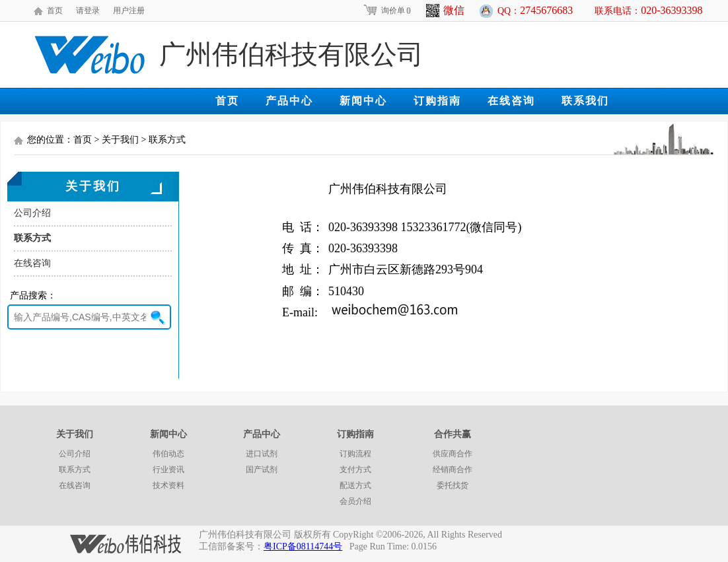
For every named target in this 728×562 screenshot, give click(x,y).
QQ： (535, 10)
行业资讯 (168, 470)
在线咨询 (511, 101)
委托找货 (453, 485)
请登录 (88, 11)
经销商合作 (453, 470)
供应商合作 (453, 454)
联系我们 (585, 101)
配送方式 (355, 485)
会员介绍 (355, 501)
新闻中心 (363, 101)
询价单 (387, 11)
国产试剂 (262, 470)
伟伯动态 (168, 454)
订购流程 (355, 454)
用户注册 (129, 11)
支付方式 (355, 470)
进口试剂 (262, 454)
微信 (445, 11)
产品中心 (289, 101)
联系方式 (32, 238)
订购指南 (437, 101)
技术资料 (168, 485)
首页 (55, 11)
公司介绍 (32, 213)
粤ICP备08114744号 (303, 546)
